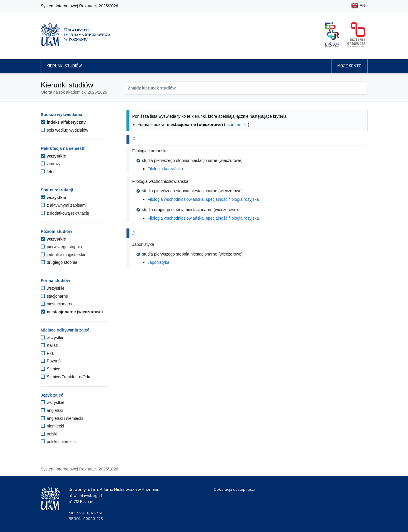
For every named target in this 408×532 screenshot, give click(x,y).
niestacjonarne (57, 304)
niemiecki (53, 426)
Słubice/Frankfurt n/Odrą (66, 377)
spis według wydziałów (65, 130)
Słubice (51, 369)
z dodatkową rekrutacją (65, 213)
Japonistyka (159, 262)
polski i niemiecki (59, 442)
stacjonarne (55, 296)
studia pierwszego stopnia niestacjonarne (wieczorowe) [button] (190, 160)
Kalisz (49, 345)
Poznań (51, 361)
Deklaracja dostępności (234, 489)
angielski (52, 410)
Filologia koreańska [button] (150, 151)
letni (48, 172)
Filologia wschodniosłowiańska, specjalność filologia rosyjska (203, 199)
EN (358, 6)
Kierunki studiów (64, 66)
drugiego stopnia (59, 262)
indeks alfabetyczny (63, 122)
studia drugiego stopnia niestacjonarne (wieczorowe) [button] (187, 210)
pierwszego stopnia (61, 247)
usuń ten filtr (237, 125)
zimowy (51, 164)
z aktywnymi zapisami (64, 205)
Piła (47, 353)
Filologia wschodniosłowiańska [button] (160, 181)
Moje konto (349, 66)
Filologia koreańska (165, 169)
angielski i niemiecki (62, 418)
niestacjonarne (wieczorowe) (72, 312)
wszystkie (54, 156)
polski (49, 434)
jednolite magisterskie (64, 255)
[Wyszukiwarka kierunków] (246, 88)
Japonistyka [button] (143, 244)
